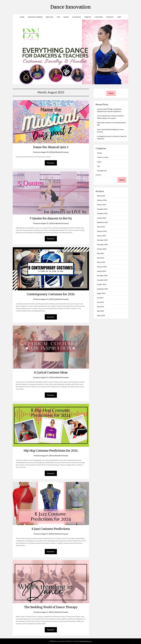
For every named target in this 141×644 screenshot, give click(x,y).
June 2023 (100, 302)
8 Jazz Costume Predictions (51, 529)
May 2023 (100, 307)
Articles (50, 17)
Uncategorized (102, 171)
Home (22, 17)
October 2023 (102, 284)
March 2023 (101, 315)
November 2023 (102, 280)
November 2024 (102, 245)
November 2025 (102, 213)
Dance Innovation (70, 7)
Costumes (99, 17)
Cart (119, 17)
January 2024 (101, 271)
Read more (51, 163)
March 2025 (101, 227)
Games (66, 17)
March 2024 (101, 262)
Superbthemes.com (86, 641)
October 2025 (102, 218)
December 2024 (102, 240)
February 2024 (102, 267)
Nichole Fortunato (62, 152)
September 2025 (102, 222)
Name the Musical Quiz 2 (51, 147)
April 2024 (101, 258)
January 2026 (101, 205)
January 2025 (101, 236)
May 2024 (100, 253)
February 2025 (102, 231)
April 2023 (101, 311)
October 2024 (102, 249)
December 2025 (102, 209)
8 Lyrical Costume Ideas (51, 372)
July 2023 (100, 298)
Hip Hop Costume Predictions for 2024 (51, 451)
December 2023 (102, 275)
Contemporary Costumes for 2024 (51, 294)
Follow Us (77, 17)
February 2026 (102, 200)
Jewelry (88, 17)
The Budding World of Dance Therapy (51, 607)
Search (98, 175)
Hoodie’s (110, 17)
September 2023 (102, 289)
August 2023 (101, 293)
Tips (58, 17)
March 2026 (101, 196)
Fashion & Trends (35, 17)
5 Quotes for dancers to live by (51, 218)
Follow (111, 93)
